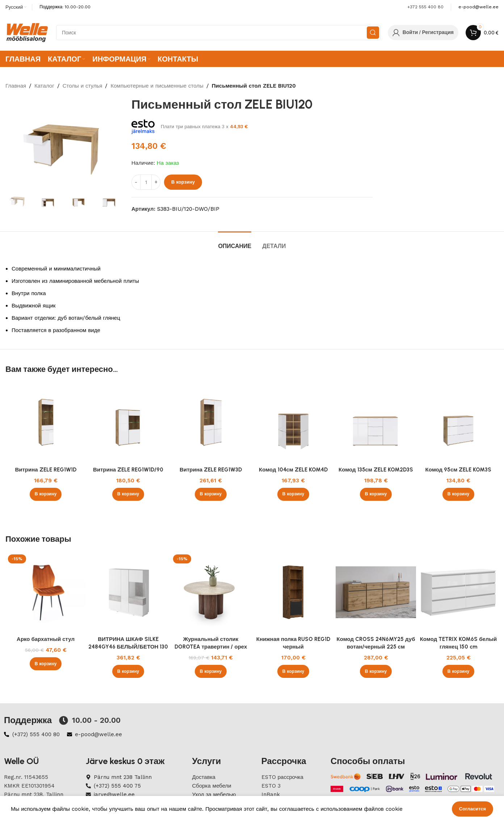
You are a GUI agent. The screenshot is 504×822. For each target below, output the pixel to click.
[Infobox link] (478, 7)
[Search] (218, 33)
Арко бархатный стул (46, 639)
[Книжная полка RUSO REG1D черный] (293, 592)
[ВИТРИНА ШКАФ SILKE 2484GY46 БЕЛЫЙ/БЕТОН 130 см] (128, 592)
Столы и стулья (83, 86)
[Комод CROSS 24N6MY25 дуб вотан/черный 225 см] (376, 592)
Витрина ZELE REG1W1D (45, 470)
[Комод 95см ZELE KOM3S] (458, 423)
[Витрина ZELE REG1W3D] (211, 423)
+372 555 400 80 (425, 7)
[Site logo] (27, 32)
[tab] (235, 242)
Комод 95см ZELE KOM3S (459, 470)
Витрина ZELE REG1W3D (211, 470)
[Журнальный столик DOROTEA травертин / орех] (211, 592)
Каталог (44, 86)
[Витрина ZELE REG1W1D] (46, 423)
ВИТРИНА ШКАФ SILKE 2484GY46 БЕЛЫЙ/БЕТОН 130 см (128, 647)
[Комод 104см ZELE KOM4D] (293, 423)
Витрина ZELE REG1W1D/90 (128, 470)
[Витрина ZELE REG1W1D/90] (128, 423)
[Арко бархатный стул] (46, 592)
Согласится (472, 809)
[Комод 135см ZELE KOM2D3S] (376, 423)
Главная (16, 86)
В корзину (183, 182)
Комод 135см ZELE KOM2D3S (376, 470)
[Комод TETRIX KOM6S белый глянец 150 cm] (458, 592)
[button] (46, 494)
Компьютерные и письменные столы (157, 86)
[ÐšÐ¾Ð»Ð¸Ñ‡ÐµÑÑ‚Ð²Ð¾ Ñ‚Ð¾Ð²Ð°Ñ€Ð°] (146, 182)
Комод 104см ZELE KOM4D (293, 470)
